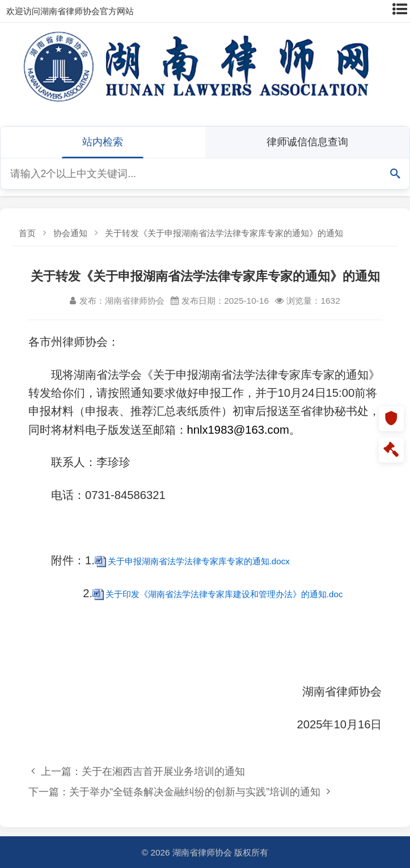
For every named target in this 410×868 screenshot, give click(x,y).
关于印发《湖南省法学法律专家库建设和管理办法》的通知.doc (224, 594)
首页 (27, 233)
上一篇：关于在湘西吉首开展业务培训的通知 (138, 771)
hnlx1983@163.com (238, 430)
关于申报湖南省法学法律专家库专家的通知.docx (199, 561)
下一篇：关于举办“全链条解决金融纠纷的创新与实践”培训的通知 (179, 792)
